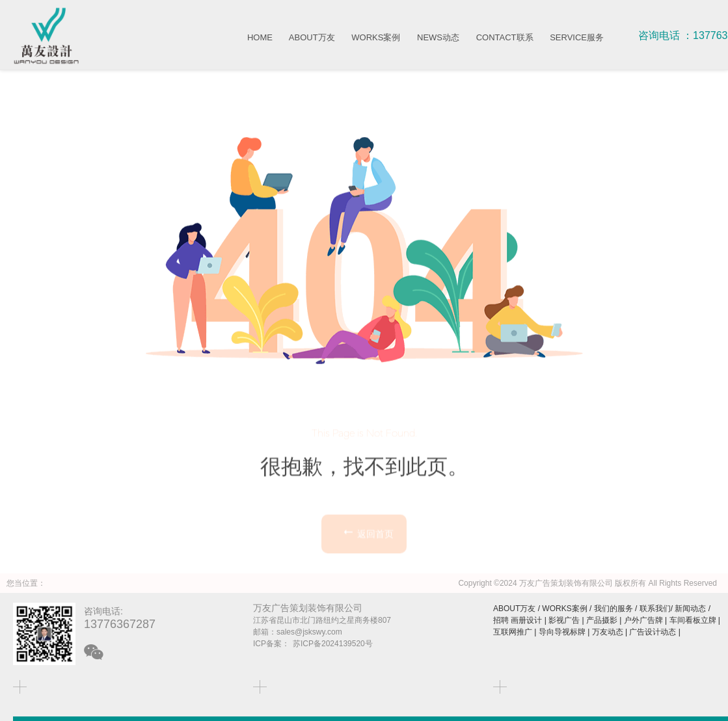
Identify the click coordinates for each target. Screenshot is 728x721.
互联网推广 (513, 632)
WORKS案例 (376, 37)
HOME (260, 37)
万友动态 (608, 632)
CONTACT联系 (505, 37)
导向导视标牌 (562, 632)
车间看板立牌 (693, 620)
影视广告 (564, 620)
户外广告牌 (643, 620)
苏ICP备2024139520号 (333, 644)
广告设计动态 (653, 632)
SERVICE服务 (577, 37)
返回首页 (368, 557)
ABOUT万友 (312, 37)
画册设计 (526, 620)
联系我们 (655, 609)
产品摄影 (602, 620)
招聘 (501, 620)
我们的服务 (613, 609)
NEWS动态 (438, 37)
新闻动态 (690, 609)
